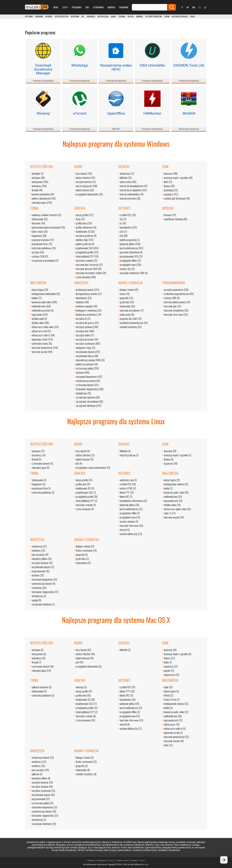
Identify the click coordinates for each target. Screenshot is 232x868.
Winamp (43, 113)
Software (29, 17)
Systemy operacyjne (154, 17)
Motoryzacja (103, 17)
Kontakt (134, 861)
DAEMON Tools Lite (189, 65)
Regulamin (102, 861)
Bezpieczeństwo (62, 17)
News (56, 7)
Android (111, 7)
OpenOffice (116, 113)
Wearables (91, 17)
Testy (65, 7)
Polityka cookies (122, 861)
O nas (142, 861)
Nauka (113, 17)
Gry (87, 7)
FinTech (131, 17)
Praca (111, 861)
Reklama (92, 861)
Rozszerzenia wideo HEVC (116, 67)
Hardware (39, 17)
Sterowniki (98, 7)
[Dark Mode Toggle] (224, 860)
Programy (77, 7)
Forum (167, 17)
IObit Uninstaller (152, 65)
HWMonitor (152, 113)
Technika (122, 17)
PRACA (192, 17)
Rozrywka (75, 17)
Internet (49, 17)
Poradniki (124, 7)
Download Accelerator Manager (43, 69)
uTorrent (80, 113)
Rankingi (139, 17)
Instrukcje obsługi (180, 17)
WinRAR (189, 113)
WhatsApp (80, 65)
